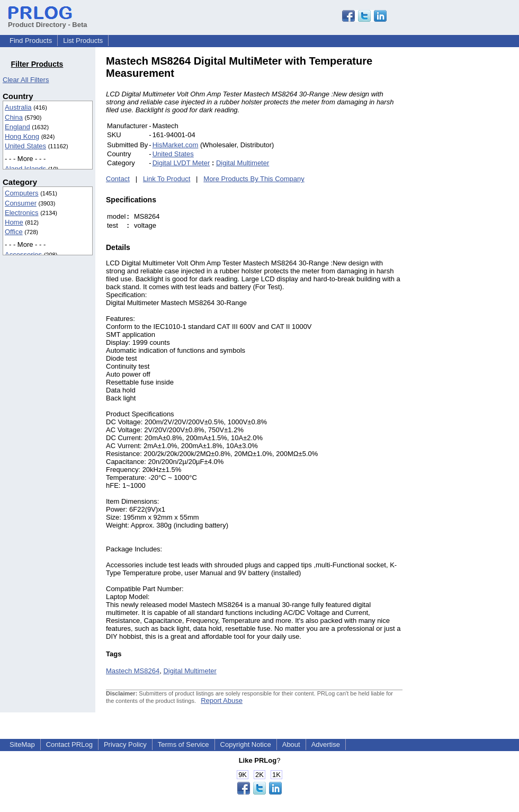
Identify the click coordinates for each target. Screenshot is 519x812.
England (17, 127)
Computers (22, 193)
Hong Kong (22, 136)
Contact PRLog (69, 744)
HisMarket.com (176, 145)
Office (14, 232)
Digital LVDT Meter (181, 163)
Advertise (326, 744)
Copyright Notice (246, 744)
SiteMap (22, 744)
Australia (18, 107)
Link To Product (167, 179)
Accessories (23, 255)
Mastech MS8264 (133, 671)
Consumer (21, 203)
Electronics (22, 213)
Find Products (31, 41)
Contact (118, 179)
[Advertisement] (474, 214)
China (14, 117)
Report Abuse (222, 701)
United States (25, 146)
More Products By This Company (254, 179)
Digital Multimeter (243, 163)
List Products (83, 41)
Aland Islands (25, 169)
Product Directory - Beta (48, 21)
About (291, 744)
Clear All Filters (26, 80)
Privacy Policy (125, 744)
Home (14, 222)
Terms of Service (184, 744)
